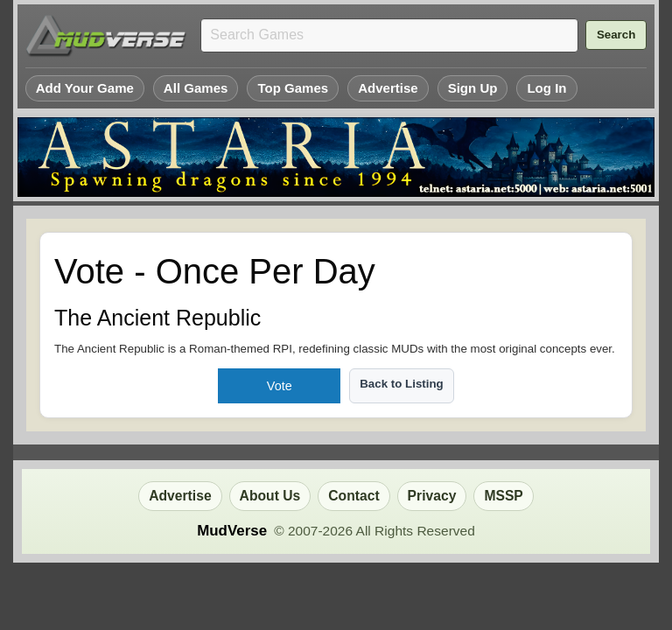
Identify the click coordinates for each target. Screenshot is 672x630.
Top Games (293, 88)
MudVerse (232, 531)
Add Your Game (85, 88)
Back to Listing (402, 384)
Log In (546, 88)
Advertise (388, 88)
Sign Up (473, 88)
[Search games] (389, 35)
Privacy (432, 496)
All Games (196, 88)
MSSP (503, 496)
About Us (270, 496)
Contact (353, 496)
